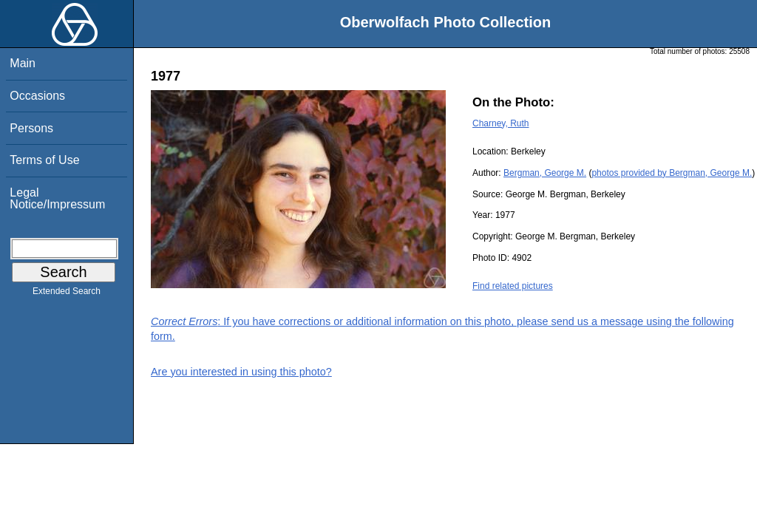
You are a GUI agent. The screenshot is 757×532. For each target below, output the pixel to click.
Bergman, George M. (545, 173)
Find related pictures (513, 286)
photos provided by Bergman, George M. (672, 173)
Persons (31, 128)
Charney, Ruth (500, 123)
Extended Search (67, 294)
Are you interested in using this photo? (241, 372)
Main (23, 63)
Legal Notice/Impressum (57, 198)
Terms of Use (44, 160)
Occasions (37, 96)
